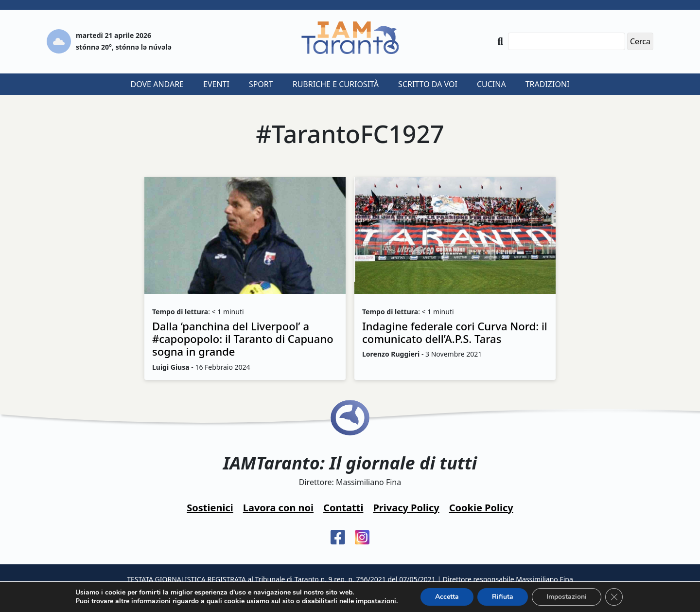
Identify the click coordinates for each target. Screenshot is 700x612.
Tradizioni (548, 84)
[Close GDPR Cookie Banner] (614, 597)
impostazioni (376, 601)
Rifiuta (503, 597)
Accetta (447, 597)
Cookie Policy (481, 508)
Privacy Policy (406, 508)
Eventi (216, 84)
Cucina (491, 84)
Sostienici (210, 508)
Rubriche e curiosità (336, 84)
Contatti (343, 508)
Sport (261, 84)
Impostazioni (567, 597)
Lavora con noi (278, 508)
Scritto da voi (428, 84)
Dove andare (157, 84)
